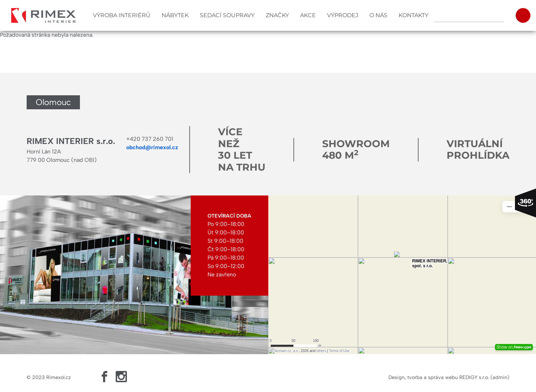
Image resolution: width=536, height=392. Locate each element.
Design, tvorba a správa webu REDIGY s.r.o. (439, 377)
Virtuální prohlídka (478, 150)
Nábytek (175, 15)
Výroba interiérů (122, 15)
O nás (378, 15)
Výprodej (343, 15)
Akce (308, 15)
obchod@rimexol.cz (152, 147)
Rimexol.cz (59, 377)
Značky (277, 15)
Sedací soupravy (227, 15)
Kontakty (413, 15)
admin (500, 377)
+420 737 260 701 (150, 139)
